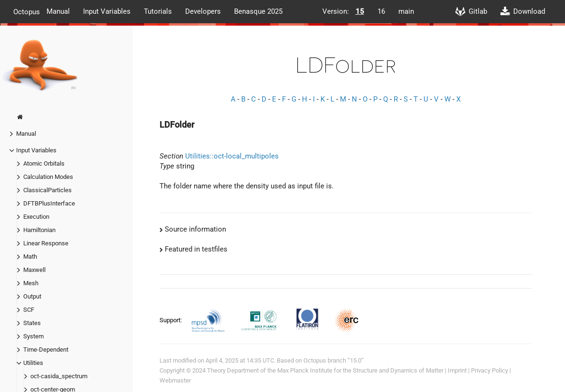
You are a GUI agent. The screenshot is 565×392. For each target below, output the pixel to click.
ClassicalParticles (47, 190)
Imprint (457, 370)
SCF (29, 310)
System (33, 336)
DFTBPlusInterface (49, 203)
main (406, 11)
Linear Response (46, 243)
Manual (58, 11)
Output (32, 296)
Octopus (27, 11)
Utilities (33, 363)
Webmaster (175, 380)
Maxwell (34, 270)
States (32, 323)
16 (381, 11)
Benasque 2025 (258, 11)
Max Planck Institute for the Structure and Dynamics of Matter (360, 370)
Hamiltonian (39, 230)
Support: (171, 320)
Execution (36, 217)
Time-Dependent (46, 350)
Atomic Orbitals (44, 163)
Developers (203, 11)
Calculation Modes (48, 177)
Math (30, 257)
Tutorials (158, 11)
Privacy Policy (490, 370)
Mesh (31, 283)
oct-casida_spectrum (59, 376)
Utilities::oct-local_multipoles (232, 156)
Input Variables (107, 11)
